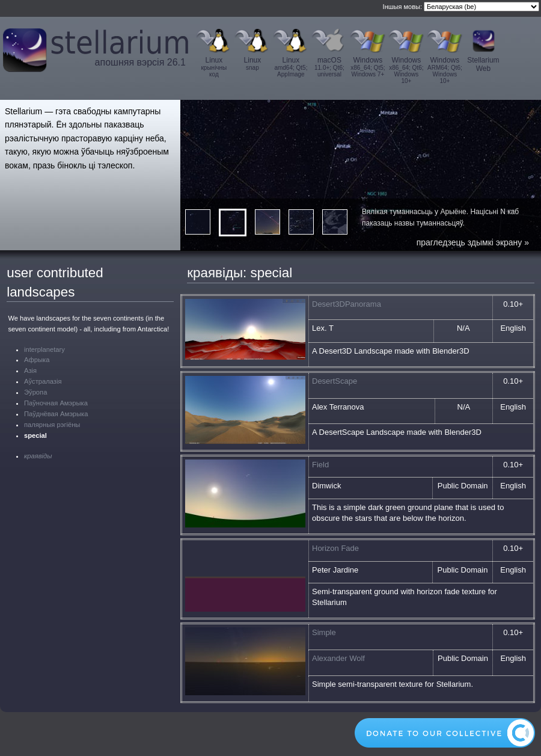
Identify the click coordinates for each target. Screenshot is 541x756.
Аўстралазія (43, 381)
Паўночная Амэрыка (56, 403)
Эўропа (35, 392)
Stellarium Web (483, 64)
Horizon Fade (335, 548)
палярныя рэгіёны (52, 425)
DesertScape (335, 381)
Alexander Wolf (338, 658)
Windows (368, 67)
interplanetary (44, 349)
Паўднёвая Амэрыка (56, 414)
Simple (324, 632)
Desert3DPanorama (347, 304)
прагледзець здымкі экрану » (473, 242)
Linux (214, 67)
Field (320, 465)
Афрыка (37, 360)
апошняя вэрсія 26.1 (140, 62)
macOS (329, 67)
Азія (30, 370)
